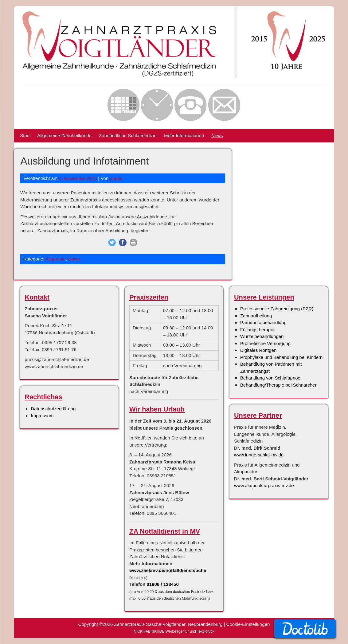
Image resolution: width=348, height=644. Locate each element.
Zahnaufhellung (256, 316)
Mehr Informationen (184, 135)
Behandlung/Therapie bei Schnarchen (279, 385)
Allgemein (56, 259)
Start (25, 135)
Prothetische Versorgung (265, 343)
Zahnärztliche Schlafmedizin (128, 135)
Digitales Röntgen (258, 350)
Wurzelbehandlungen (262, 336)
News (217, 135)
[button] (112, 242)
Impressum (42, 416)
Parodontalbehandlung (263, 322)
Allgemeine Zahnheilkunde (64, 135)
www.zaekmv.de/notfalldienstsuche (168, 570)
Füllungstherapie (257, 330)
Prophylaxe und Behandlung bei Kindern (282, 357)
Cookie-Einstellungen (248, 624)
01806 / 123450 (163, 584)
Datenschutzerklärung (53, 409)
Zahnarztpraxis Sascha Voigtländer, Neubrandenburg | (170, 624)
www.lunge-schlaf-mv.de (259, 455)
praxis (116, 178)
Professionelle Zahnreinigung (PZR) (277, 309)
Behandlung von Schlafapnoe (270, 378)
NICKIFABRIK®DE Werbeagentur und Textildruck (174, 631)
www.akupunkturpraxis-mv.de (264, 485)
